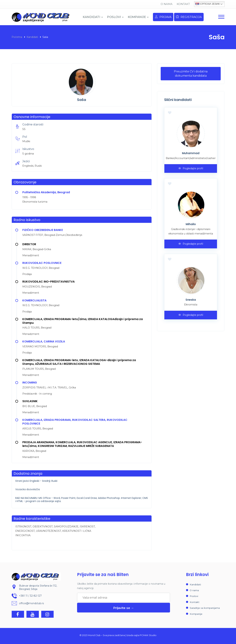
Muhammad (191, 153)
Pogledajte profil (191, 168)
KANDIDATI (93, 17)
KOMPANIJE (138, 17)
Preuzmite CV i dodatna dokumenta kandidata (191, 74)
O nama (167, 4)
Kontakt (183, 4)
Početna (17, 37)
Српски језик (207, 4)
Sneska (191, 300)
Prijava (163, 17)
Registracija (189, 17)
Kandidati (32, 37)
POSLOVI (115, 17)
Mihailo (191, 224)
